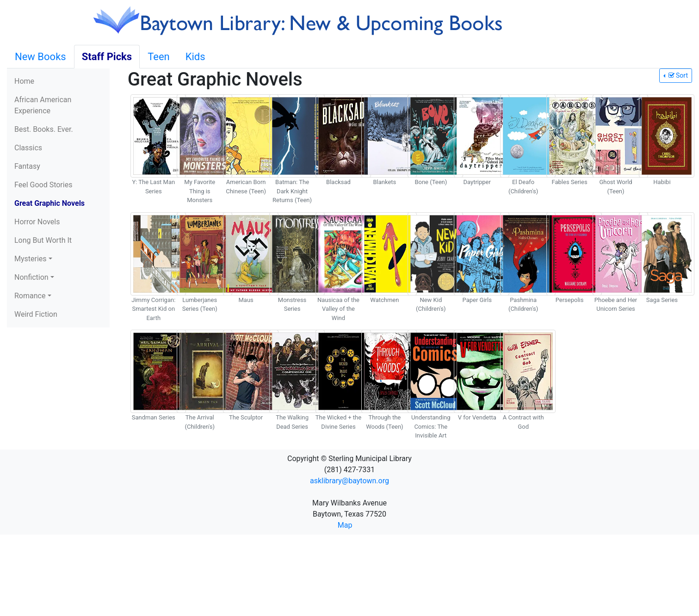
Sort (677, 75)
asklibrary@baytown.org (349, 481)
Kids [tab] (195, 57)
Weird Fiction (36, 314)
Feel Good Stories (43, 185)
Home (24, 81)
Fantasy (27, 166)
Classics (28, 148)
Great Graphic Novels (49, 203)
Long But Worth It (43, 240)
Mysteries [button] (31, 259)
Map (345, 525)
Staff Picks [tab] (107, 57)
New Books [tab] (40, 57)
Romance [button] (30, 296)
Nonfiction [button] (31, 277)
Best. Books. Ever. (44, 129)
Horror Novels (37, 222)
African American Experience (43, 105)
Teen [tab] (159, 57)
